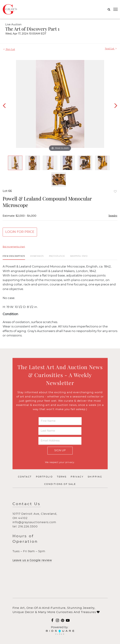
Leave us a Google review (32, 560)
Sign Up (60, 450)
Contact (25, 477)
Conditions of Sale (60, 484)
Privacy (77, 477)
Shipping (95, 477)
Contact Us (27, 504)
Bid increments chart (14, 247)
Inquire (113, 215)
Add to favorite (115, 191)
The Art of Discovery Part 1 (32, 29)
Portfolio (44, 477)
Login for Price (20, 232)
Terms (62, 477)
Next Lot (111, 48)
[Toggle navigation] (116, 9)
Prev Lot (9, 49)
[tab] (14, 257)
